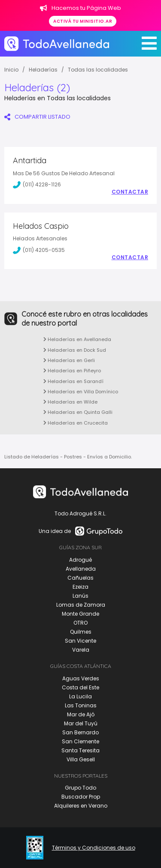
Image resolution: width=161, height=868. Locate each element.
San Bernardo (80, 732)
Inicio (11, 70)
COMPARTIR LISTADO (37, 117)
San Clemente (80, 741)
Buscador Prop (81, 797)
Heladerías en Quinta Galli (78, 412)
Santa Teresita (80, 750)
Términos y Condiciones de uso (94, 848)
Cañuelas (80, 578)
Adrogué (80, 560)
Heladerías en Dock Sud (75, 350)
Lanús (80, 596)
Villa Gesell (81, 759)
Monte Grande (80, 614)
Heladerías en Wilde (70, 402)
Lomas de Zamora (81, 605)
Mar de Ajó (81, 714)
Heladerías (43, 70)
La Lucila (80, 696)
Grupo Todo (80, 788)
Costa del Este (80, 687)
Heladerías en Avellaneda (77, 339)
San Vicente (80, 641)
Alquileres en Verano (81, 806)
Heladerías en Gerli (69, 360)
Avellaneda (81, 569)
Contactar (130, 192)
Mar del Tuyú (81, 723)
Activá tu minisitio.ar (83, 21)
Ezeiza (80, 587)
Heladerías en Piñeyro (72, 371)
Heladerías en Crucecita (76, 423)
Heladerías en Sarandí (73, 381)
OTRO (80, 623)
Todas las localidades (98, 70)
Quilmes (81, 632)
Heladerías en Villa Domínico (81, 392)
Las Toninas (81, 705)
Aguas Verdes (81, 678)
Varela (81, 650)
